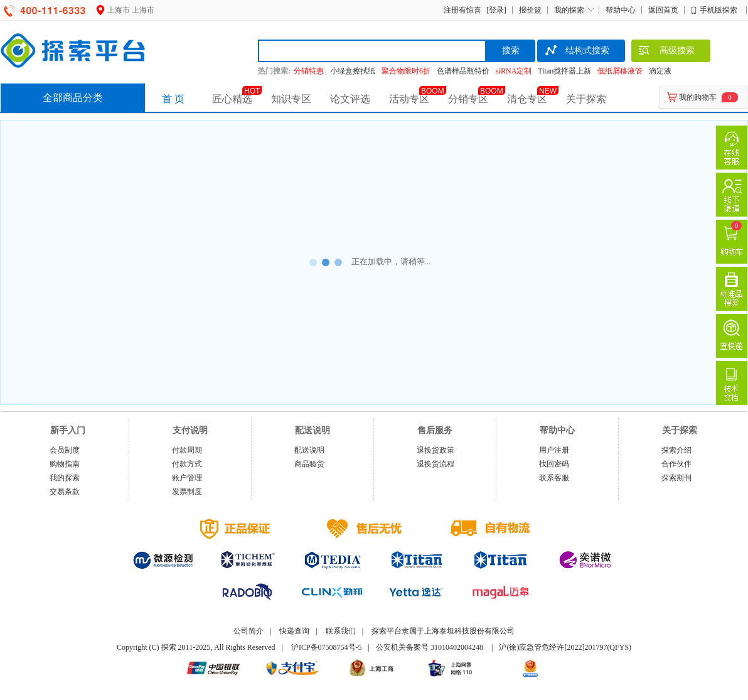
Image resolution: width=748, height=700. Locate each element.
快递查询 (294, 631)
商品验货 (309, 464)
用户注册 (554, 450)
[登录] (495, 10)
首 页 (173, 99)
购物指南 (65, 464)
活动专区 (409, 99)
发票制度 (187, 492)
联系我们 (341, 631)
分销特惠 (309, 71)
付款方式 (187, 464)
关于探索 (586, 99)
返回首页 (663, 10)
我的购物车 (698, 97)
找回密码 (554, 464)
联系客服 (554, 478)
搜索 (511, 51)
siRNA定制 (514, 71)
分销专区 (468, 99)
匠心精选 (232, 99)
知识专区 (291, 99)
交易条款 (65, 492)
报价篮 (530, 10)
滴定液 (660, 71)
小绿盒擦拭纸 (353, 71)
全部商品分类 (73, 98)
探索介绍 (676, 450)
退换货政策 (435, 450)
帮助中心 (621, 10)
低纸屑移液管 (620, 71)
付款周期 (187, 450)
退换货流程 (435, 464)
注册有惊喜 (462, 10)
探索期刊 (676, 478)
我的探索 (569, 10)
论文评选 (350, 99)
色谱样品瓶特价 (463, 71)
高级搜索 (666, 52)
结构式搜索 (576, 52)
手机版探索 (719, 10)
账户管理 (187, 478)
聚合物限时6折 (406, 71)
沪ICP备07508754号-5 (327, 647)
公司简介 (248, 631)
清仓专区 (527, 99)
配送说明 (309, 450)
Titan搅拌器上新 (564, 71)
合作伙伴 (676, 464)
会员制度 (65, 450)
